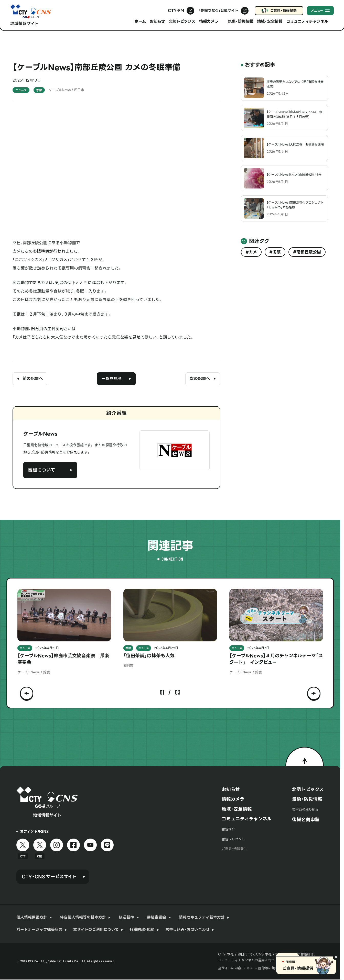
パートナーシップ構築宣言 (39, 930)
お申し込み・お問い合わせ (187, 930)
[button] (27, 692)
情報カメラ (233, 799)
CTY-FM (176, 10)
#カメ (251, 252)
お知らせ (157, 21)
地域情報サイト (24, 24)
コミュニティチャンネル (247, 819)
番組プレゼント (233, 839)
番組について (42, 470)
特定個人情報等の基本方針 (83, 917)
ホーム (140, 21)
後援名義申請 (306, 820)
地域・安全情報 (270, 21)
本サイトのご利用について (96, 930)
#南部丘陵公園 (307, 252)
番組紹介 (228, 829)
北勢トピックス (182, 21)
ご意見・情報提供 (283, 10)
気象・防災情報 (240, 21)
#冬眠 (275, 252)
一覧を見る (112, 379)
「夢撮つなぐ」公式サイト (218, 10)
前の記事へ (33, 379)
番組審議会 (157, 917)
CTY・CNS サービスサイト (49, 877)
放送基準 (126, 917)
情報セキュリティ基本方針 (202, 917)
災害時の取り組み (305, 810)
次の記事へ (200, 379)
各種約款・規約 (142, 930)
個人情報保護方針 (32, 917)
